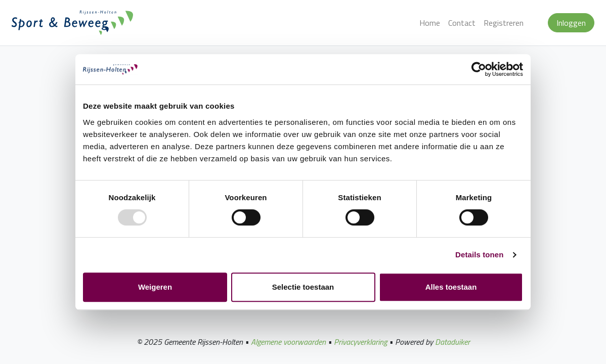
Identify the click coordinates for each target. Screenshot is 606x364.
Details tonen (479, 255)
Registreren (504, 23)
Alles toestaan (451, 287)
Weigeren (155, 287)
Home (430, 23)
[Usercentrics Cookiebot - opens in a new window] (479, 69)
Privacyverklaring (360, 342)
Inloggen (571, 23)
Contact (462, 23)
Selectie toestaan (303, 287)
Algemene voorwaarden (288, 342)
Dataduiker (452, 342)
